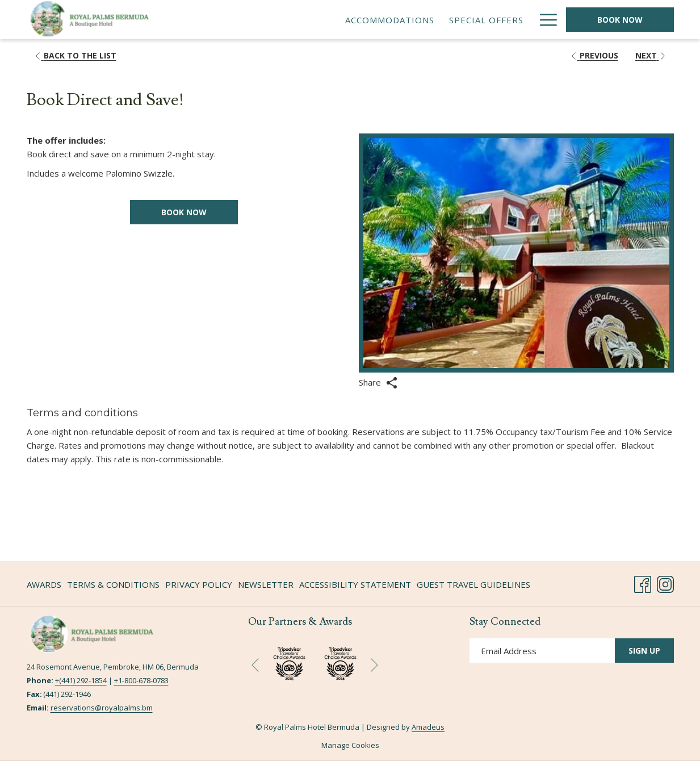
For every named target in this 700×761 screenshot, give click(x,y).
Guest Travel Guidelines (473, 584)
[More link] (544, 20)
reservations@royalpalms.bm (102, 708)
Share (378, 383)
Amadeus (428, 727)
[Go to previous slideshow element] (255, 665)
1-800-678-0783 (143, 680)
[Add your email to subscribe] (542, 651)
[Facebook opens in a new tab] (643, 582)
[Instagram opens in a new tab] (665, 582)
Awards (44, 584)
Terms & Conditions (113, 584)
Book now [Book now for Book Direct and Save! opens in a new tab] (184, 212)
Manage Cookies (350, 745)
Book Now (620, 20)
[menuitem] (341, 20)
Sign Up (644, 651)
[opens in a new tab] (340, 662)
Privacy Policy (199, 584)
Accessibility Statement (355, 584)
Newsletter (266, 584)
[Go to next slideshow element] (374, 665)
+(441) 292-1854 (81, 680)
